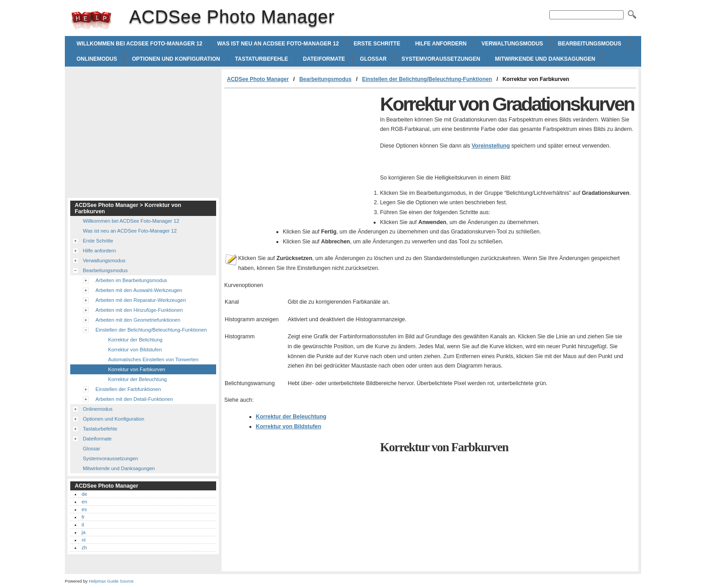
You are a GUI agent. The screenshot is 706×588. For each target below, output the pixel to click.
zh (84, 548)
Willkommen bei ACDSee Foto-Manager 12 (139, 44)
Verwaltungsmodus (512, 44)
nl (84, 540)
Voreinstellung (491, 146)
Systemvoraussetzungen (441, 59)
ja (84, 532)
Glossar (373, 59)
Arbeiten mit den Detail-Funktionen (134, 399)
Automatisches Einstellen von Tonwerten (153, 359)
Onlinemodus (97, 59)
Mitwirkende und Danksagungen (545, 59)
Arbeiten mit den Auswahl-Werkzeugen (139, 290)
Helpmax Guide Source (111, 581)
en (84, 502)
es (84, 509)
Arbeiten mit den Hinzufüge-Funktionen (139, 310)
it (83, 525)
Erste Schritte (377, 44)
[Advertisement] (300, 156)
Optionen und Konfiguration (176, 59)
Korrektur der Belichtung (135, 340)
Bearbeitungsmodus (590, 44)
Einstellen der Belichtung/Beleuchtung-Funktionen (427, 79)
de (84, 494)
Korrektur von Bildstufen (288, 426)
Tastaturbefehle (262, 59)
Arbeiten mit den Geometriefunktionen (138, 320)
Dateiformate (324, 59)
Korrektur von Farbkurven (137, 369)
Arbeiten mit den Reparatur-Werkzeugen (141, 300)
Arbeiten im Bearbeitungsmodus (131, 280)
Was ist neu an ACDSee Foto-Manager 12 (278, 44)
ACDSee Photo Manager (91, 20)
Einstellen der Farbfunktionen (128, 389)
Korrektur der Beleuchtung (291, 417)
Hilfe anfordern (441, 44)
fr (83, 517)
